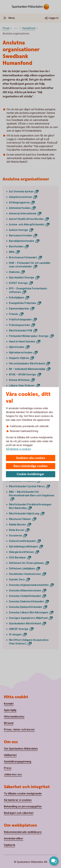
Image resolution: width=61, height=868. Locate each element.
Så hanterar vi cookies (18, 449)
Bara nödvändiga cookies (31, 466)
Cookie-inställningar (30, 474)
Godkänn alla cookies (31, 458)
